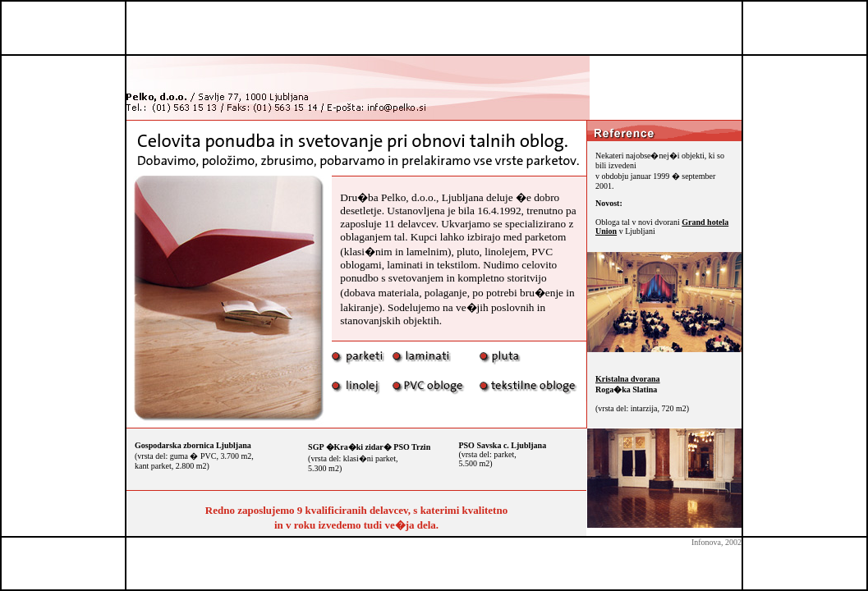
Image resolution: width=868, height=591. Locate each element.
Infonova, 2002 (716, 542)
